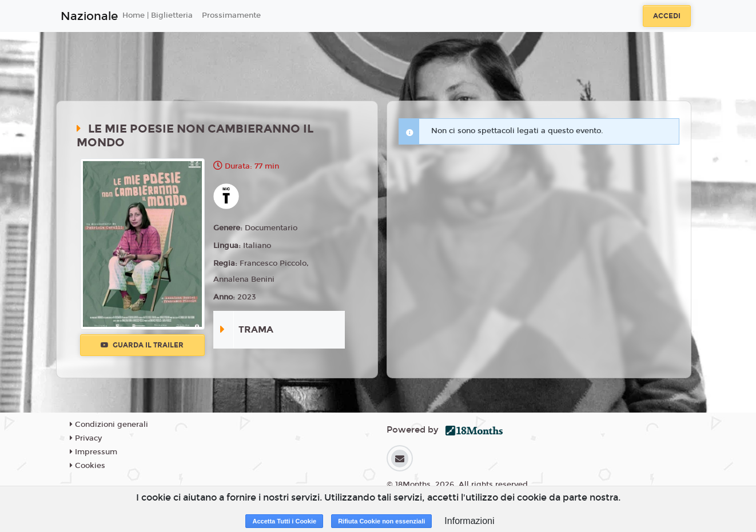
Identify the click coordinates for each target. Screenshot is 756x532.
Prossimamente (231, 15)
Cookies (87, 466)
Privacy (86, 438)
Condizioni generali (109, 425)
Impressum (93, 452)
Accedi (667, 16)
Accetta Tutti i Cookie (284, 521)
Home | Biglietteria (158, 15)
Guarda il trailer (142, 345)
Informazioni (469, 521)
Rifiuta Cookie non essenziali (381, 521)
